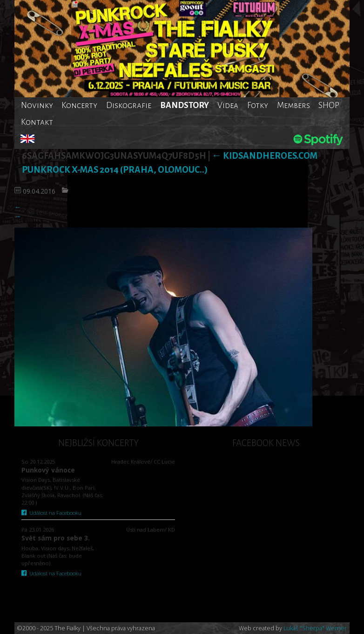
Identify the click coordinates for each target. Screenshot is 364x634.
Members (293, 105)
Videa (228, 105)
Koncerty (79, 105)
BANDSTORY (185, 105)
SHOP (329, 105)
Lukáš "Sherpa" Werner (315, 628)
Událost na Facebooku (51, 513)
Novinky (37, 105)
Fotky (258, 105)
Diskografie (129, 105)
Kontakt (37, 122)
